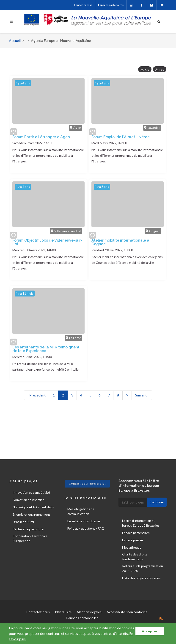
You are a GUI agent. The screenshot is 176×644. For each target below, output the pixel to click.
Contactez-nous (38, 612)
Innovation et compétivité (31, 492)
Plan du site (63, 612)
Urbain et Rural (23, 522)
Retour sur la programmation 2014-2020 (143, 568)
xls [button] (147, 69)
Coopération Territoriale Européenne (30, 538)
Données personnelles (82, 618)
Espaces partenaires (111, 5)
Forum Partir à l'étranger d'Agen (41, 137)
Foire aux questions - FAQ (86, 528)
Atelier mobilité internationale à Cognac (120, 242)
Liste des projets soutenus (141, 578)
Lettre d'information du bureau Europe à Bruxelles (141, 523)
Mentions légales (89, 612)
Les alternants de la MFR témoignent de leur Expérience (46, 349)
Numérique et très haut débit (34, 507)
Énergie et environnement (31, 514)
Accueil (15, 40)
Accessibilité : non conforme (127, 612)
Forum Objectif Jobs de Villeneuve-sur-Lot (47, 242)
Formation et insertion (29, 500)
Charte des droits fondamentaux (135, 557)
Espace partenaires (136, 533)
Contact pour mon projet (87, 484)
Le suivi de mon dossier (84, 521)
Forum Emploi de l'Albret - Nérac (120, 137)
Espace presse (83, 5)
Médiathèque (132, 547)
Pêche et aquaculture (28, 529)
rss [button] (162, 69)
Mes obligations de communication (81, 511)
